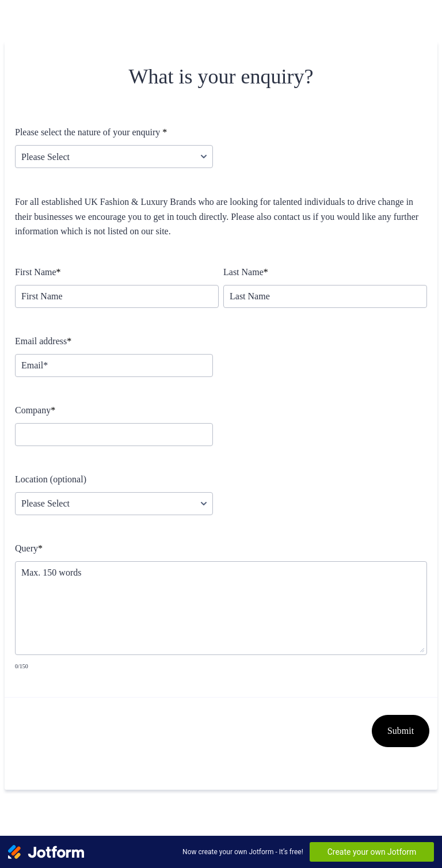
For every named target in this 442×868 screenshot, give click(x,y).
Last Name (246, 272)
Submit (401, 731)
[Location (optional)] (114, 504)
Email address (43, 341)
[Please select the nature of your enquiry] (114, 157)
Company (35, 410)
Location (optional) (51, 479)
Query (29, 548)
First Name (38, 272)
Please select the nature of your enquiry (91, 132)
